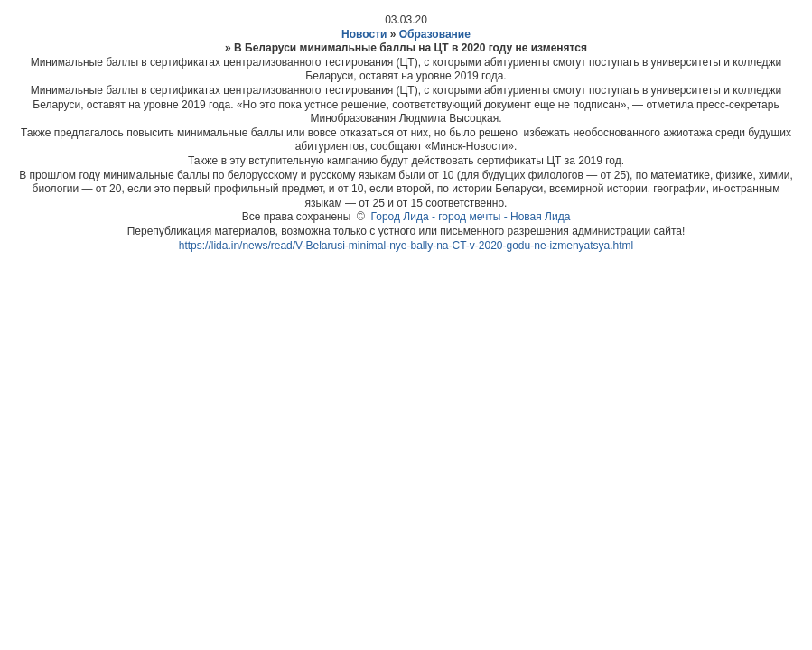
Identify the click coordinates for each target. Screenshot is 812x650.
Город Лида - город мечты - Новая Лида (471, 217)
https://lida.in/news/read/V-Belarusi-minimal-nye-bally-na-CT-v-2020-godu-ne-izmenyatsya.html (406, 246)
